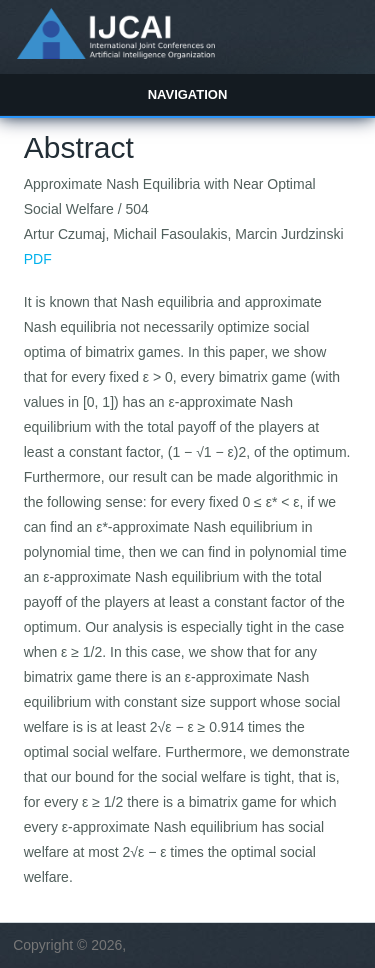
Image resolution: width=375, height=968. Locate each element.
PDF (38, 259)
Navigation (188, 94)
